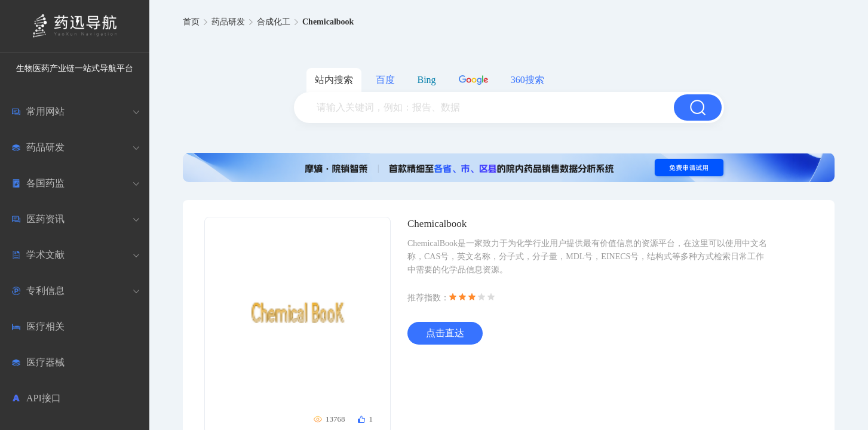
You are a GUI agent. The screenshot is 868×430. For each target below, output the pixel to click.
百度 (385, 80)
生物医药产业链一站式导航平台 (75, 68)
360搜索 (527, 80)
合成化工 (274, 22)
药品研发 (228, 22)
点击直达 (445, 333)
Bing (427, 80)
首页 (191, 22)
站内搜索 (334, 80)
